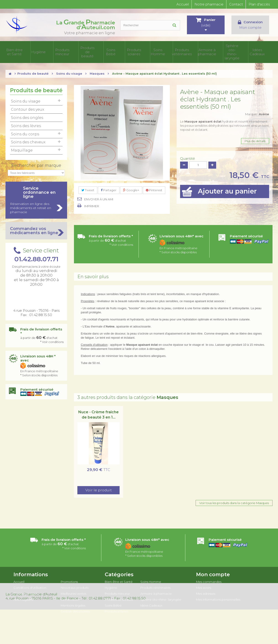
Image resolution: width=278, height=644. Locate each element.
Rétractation (70, 598)
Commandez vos (36, 229)
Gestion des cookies (75, 610)
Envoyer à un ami (99, 197)
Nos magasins (23, 598)
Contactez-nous (25, 592)
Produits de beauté (105, 51)
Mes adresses (206, 592)
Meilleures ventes (73, 592)
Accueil (183, 4)
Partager (109, 188)
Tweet (88, 188)
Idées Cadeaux (261, 51)
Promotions (69, 580)
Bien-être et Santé (39, 51)
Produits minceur (83, 51)
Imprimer (92, 204)
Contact (236, 4)
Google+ (131, 188)
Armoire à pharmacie (217, 51)
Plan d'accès (259, 4)
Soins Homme (172, 51)
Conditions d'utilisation (30, 586)
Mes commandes (209, 580)
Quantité (188, 157)
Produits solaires (150, 51)
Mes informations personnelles (218, 598)
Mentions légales (73, 604)
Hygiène (61, 51)
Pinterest (154, 188)
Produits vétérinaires (194, 51)
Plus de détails (255, 139)
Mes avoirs (204, 586)
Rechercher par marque (36, 164)
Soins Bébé (128, 51)
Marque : (257, 112)
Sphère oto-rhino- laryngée (239, 51)
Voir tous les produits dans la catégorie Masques (234, 501)
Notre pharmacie (209, 4)
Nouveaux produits (75, 586)
